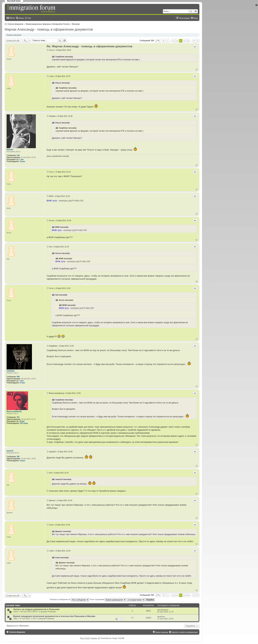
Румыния (52, 612)
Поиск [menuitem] (21, 18)
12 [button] (177, 41)
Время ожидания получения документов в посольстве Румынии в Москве (54, 616)
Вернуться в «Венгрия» (18, 626)
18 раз (22, 421)
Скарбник (11, 371)
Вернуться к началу (197, 70)
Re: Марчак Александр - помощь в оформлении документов (89, 46)
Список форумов (15, 24)
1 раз (22, 159)
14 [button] (184, 41)
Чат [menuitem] (29, 18)
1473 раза (24, 423)
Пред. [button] (164, 41)
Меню (12, 18)
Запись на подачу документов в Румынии (36, 609)
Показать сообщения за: (69, 599)
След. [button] (198, 41)
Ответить (12, 41)
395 (18, 457)
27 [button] (194, 41)
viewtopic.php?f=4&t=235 (71, 201)
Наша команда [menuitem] (162, 632)
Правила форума (14, 35)
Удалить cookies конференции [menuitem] (185, 632)
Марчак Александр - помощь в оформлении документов (49, 29)
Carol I (16, 612)
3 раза (22, 161)
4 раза (22, 461)
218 (18, 155)
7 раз (22, 381)
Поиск (191, 11)
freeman (10, 150)
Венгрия (76, 24)
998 (18, 377)
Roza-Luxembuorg (14, 411)
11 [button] (173, 41)
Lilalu (15, 618)
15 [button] (188, 41)
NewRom (161, 617)
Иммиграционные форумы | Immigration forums (48, 24)
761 (18, 417)
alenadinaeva (163, 610)
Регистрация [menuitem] (184, 18)
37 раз (22, 383)
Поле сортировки (108, 599)
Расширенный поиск (196, 11)
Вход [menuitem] (196, 18)
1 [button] (167, 41)
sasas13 (10, 451)
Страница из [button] (158, 41)
